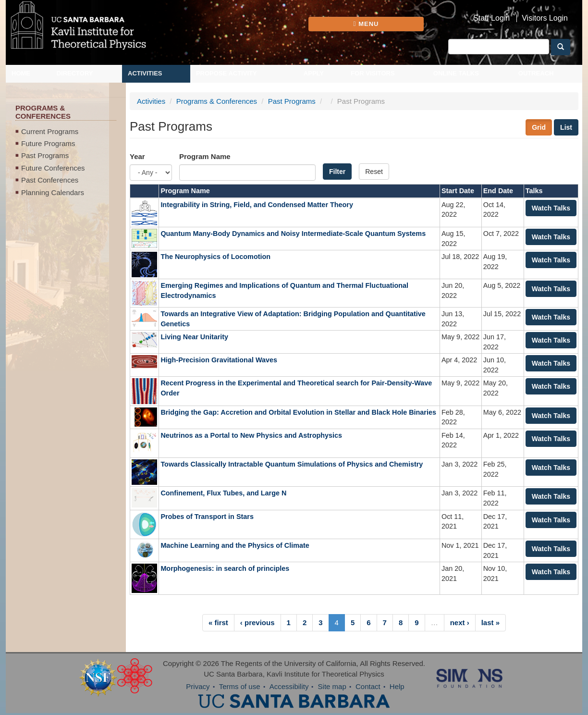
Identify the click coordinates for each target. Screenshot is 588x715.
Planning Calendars (53, 192)
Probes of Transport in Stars (208, 517)
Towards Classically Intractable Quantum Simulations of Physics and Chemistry (292, 464)
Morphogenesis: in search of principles (225, 568)
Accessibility (289, 686)
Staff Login (491, 18)
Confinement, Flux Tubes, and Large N (223, 493)
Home (21, 73)
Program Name (205, 156)
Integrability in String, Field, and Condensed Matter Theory (257, 205)
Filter (337, 172)
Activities (145, 73)
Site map (332, 686)
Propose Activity (227, 73)
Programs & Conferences (217, 101)
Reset (374, 172)
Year (137, 156)
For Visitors (373, 73)
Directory (75, 73)
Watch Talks (551, 208)
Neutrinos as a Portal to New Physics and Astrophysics (251, 435)
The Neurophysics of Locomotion (215, 257)
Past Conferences (50, 180)
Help (397, 686)
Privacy (198, 686)
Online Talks (456, 73)
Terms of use (240, 686)
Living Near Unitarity (194, 337)
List (566, 127)
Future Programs (48, 143)
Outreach (536, 73)
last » (490, 623)
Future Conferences (53, 168)
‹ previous (257, 623)
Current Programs (50, 131)
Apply (314, 73)
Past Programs (45, 155)
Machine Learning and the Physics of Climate (235, 545)
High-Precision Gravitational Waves (219, 360)
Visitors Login (545, 18)
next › (460, 623)
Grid (539, 127)
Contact (368, 686)
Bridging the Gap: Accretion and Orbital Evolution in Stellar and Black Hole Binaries (298, 412)
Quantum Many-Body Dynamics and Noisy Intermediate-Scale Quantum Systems (293, 234)
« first (218, 623)
